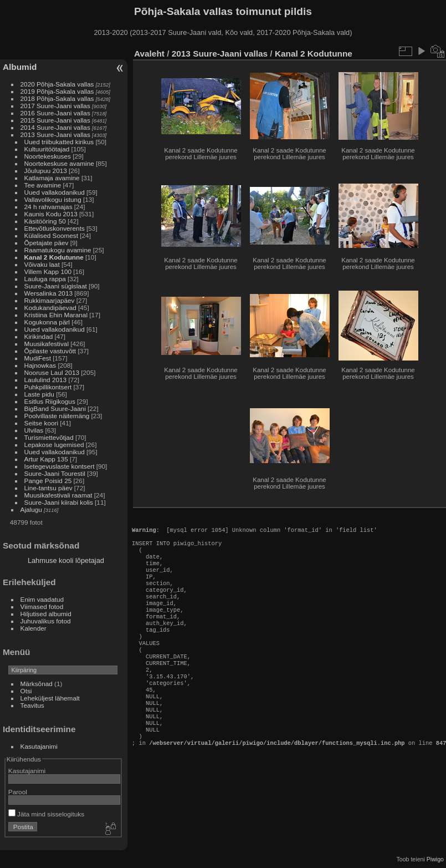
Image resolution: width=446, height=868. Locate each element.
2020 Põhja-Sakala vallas (57, 84)
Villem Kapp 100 (48, 271)
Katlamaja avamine (52, 178)
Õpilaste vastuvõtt (50, 351)
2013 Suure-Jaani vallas (55, 134)
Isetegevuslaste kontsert (60, 466)
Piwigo (435, 859)
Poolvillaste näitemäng (57, 416)
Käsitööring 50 (45, 221)
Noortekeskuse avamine (59, 163)
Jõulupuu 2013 (46, 171)
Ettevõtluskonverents (55, 228)
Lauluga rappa (45, 279)
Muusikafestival (47, 344)
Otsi (26, 691)
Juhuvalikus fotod (46, 621)
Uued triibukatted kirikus (59, 142)
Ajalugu (31, 509)
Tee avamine (43, 185)
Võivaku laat (42, 264)
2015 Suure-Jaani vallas (55, 120)
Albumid (20, 67)
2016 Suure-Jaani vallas (55, 113)
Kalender (34, 628)
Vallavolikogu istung (53, 199)
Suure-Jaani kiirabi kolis (59, 502)
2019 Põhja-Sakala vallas (57, 91)
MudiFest (38, 358)
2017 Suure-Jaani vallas (55, 106)
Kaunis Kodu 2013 (51, 214)
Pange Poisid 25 (48, 481)
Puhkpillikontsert (48, 387)
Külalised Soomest (51, 235)
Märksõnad (37, 684)
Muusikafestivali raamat (58, 495)
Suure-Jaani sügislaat (56, 286)
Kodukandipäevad (50, 308)
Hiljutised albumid (46, 614)
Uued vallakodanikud (55, 192)
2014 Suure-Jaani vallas (55, 127)
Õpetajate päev (47, 243)
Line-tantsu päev (48, 488)
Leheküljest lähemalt (50, 698)
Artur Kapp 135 (46, 459)
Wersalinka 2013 (48, 293)
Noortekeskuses (48, 156)
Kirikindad (39, 336)
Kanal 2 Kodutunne (54, 257)
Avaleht (149, 54)
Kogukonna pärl (47, 322)
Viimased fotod (42, 606)
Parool (18, 792)
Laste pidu (39, 394)
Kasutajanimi (39, 746)
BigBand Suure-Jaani (55, 408)
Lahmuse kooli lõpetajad (66, 560)
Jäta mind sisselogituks (46, 814)
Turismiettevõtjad (49, 437)
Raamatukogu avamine (59, 250)
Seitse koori (41, 423)
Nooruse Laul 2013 (52, 372)
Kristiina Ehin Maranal (56, 315)
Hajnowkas (41, 365)
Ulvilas (34, 430)
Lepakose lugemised (54, 445)
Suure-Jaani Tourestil (55, 473)
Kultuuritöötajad (47, 149)
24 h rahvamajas (48, 207)
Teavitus (32, 705)
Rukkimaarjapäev (50, 300)
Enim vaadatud (42, 599)
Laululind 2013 (46, 380)
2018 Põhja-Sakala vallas (57, 98)
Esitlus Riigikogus (50, 401)
